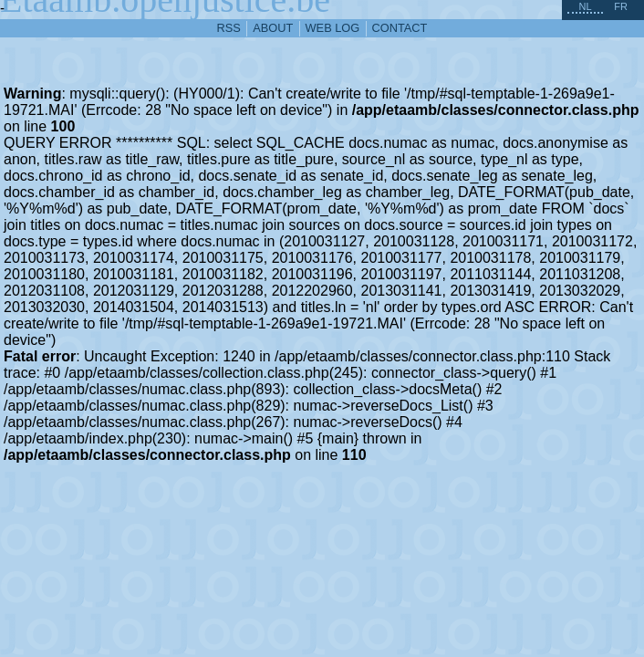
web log (333, 28)
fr (621, 6)
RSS (229, 28)
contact (400, 28)
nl (585, 6)
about (273, 28)
